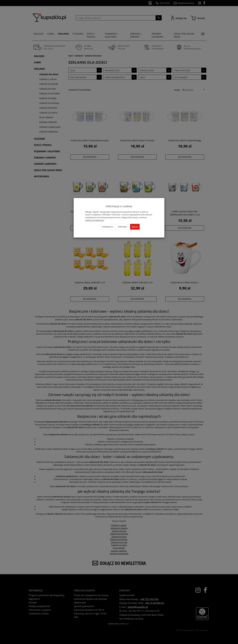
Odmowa (122, 227)
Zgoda (135, 227)
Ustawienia (107, 227)
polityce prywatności (94, 220)
